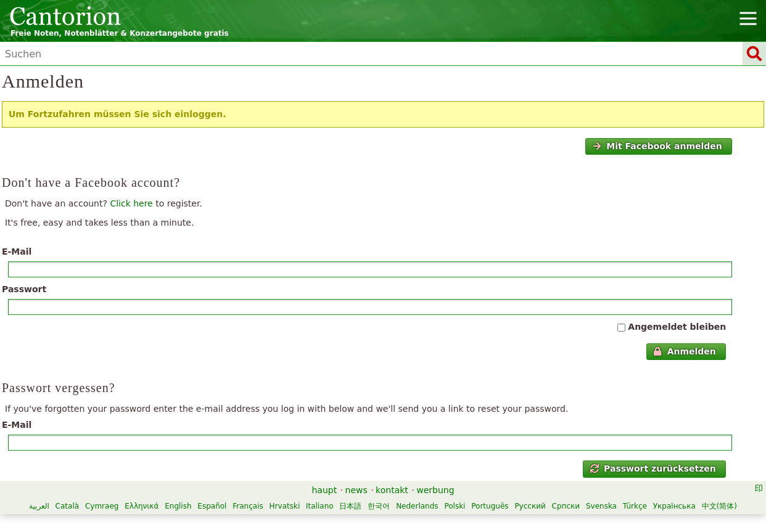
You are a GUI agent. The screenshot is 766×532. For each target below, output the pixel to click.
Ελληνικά (142, 506)
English (178, 506)
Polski (455, 506)
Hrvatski (285, 506)
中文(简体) (719, 506)
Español (212, 506)
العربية (39, 506)
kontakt (392, 490)
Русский (530, 506)
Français (248, 506)
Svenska (601, 506)
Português (490, 506)
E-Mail (17, 252)
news (356, 490)
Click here (131, 203)
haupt (324, 490)
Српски (566, 506)
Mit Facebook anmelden (657, 146)
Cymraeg (102, 506)
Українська (674, 506)
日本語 (350, 506)
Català (67, 506)
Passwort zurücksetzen (653, 469)
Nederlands (417, 506)
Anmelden (685, 351)
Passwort (24, 289)
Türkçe (635, 506)
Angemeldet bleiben (677, 327)
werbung (435, 490)
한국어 (379, 506)
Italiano (320, 506)
